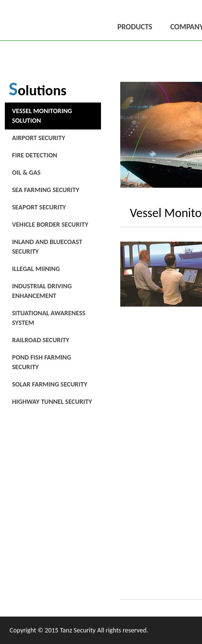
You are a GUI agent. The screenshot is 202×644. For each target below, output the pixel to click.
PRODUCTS (135, 27)
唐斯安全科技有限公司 (30, 20)
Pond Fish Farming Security (42, 362)
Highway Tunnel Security (52, 402)
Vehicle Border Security (50, 225)
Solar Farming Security (50, 384)
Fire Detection (35, 155)
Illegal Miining (36, 269)
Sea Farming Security (46, 190)
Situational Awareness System (49, 318)
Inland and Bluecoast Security (47, 247)
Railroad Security (41, 340)
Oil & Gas (26, 173)
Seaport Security (39, 207)
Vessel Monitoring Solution (42, 116)
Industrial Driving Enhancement (42, 291)
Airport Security (38, 138)
